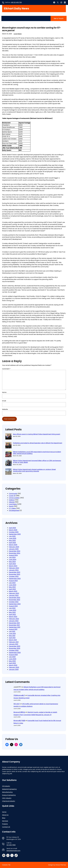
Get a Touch (59, 18)
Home (4, 812)
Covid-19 (12, 496)
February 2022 (14, 619)
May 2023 (12, 587)
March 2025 (13, 545)
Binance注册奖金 (19, 712)
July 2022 (12, 608)
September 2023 (15, 579)
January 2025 (14, 549)
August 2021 (13, 629)
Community (13, 494)
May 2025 (12, 541)
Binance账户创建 (19, 721)
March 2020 (13, 665)
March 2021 (13, 640)
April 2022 (12, 615)
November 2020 (15, 648)
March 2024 (13, 566)
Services (5, 821)
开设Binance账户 (19, 695)
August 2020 (13, 655)
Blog (4, 818)
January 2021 (14, 644)
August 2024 (13, 555)
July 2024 (12, 557)
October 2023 (14, 576)
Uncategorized (14, 510)
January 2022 (14, 621)
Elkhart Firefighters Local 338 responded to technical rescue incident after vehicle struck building (37, 453)
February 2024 (14, 568)
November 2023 (15, 574)
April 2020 (12, 663)
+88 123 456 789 (16, 2)
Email (4, 401)
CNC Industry (7, 798)
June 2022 (13, 610)
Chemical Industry (9, 801)
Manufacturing (7, 792)
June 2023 (13, 585)
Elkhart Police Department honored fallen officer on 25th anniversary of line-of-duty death (37, 462)
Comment (6, 369)
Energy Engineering (9, 795)
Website (5, 409)
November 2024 (15, 553)
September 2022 (15, 604)
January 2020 (14, 669)
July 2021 (12, 631)
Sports (11, 506)
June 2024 (13, 560)
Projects (5, 824)
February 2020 (14, 667)
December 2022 (15, 598)
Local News (18, 34)
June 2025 (13, 538)
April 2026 (12, 528)
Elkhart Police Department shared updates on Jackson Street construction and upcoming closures (34, 470)
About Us (5, 815)
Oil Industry (6, 786)
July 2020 (12, 657)
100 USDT (17, 704)
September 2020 (15, 653)
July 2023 (12, 583)
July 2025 (12, 536)
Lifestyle (12, 502)
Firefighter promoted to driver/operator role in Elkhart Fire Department (38, 443)
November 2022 (15, 600)
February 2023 (14, 593)
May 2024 (12, 562)
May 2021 (12, 636)
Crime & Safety (14, 498)
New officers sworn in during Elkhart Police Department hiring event (37, 434)
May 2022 (12, 612)
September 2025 (15, 534)
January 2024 (14, 570)
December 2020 (15, 646)
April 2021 (12, 638)
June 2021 (12, 634)
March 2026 (13, 530)
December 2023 (15, 572)
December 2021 (14, 623)
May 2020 (12, 661)
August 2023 (13, 581)
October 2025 (14, 532)
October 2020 (14, 650)
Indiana (12, 500)
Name (4, 392)
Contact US (6, 827)
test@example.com (13, 851)
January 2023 (14, 595)
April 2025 (12, 543)
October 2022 (14, 602)
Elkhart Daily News (17, 9)
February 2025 (14, 547)
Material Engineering (9, 789)
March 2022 (13, 617)
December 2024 (15, 551)
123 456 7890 (11, 845)
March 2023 (13, 591)
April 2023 (12, 589)
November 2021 (14, 625)
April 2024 (12, 564)
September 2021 (15, 627)
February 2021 (14, 642)
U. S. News (12, 508)
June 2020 (13, 659)
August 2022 (13, 606)
